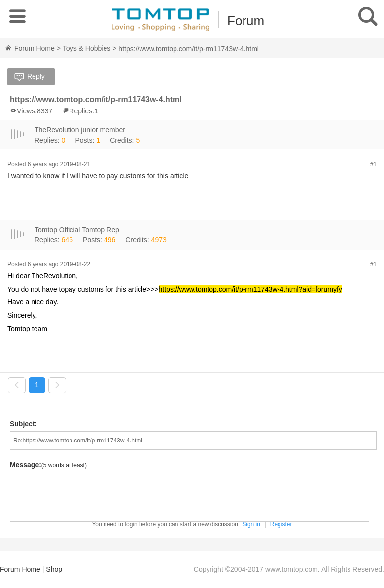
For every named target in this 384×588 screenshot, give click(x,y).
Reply (29, 77)
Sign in (251, 524)
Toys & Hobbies (87, 48)
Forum (246, 21)
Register (281, 524)
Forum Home (30, 48)
